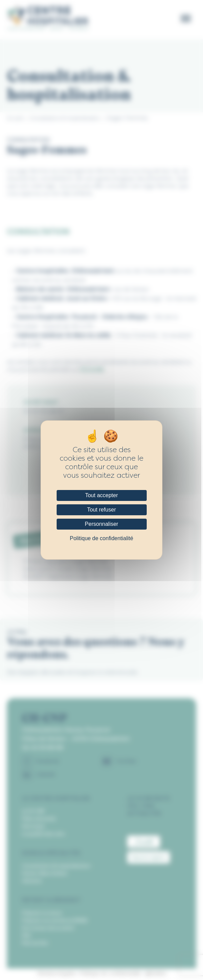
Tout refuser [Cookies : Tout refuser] (101, 510)
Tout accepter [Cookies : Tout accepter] (101, 495)
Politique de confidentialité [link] (102, 538)
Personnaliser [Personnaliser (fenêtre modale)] (102, 524)
